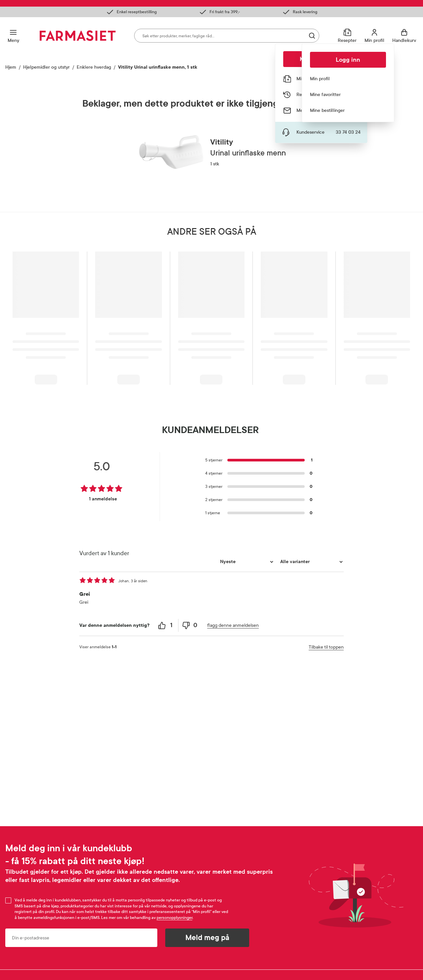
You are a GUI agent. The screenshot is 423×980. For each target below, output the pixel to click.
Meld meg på (207, 938)
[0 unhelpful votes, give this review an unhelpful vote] (190, 625)
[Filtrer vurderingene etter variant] (311, 562)
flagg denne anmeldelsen (233, 625)
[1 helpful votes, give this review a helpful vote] (166, 625)
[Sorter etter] (246, 562)
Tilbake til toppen (326, 647)
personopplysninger (174, 918)
